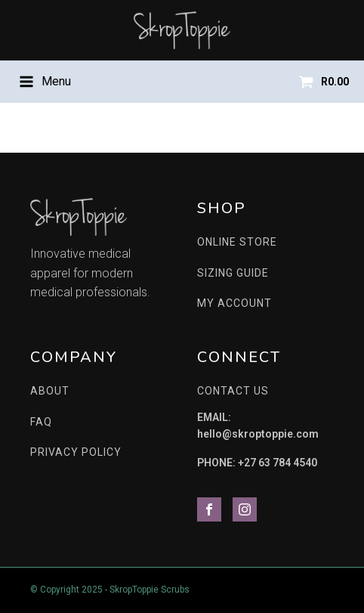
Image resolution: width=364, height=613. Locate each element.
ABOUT (50, 391)
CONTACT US (233, 391)
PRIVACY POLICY (76, 452)
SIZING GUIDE (233, 273)
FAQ (41, 422)
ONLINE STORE (237, 242)
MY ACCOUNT (234, 303)
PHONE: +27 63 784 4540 (257, 463)
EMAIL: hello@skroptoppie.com (258, 426)
